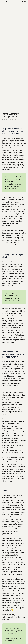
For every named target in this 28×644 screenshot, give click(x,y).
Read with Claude (13, 119)
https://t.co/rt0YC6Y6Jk (11, 634)
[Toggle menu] (24, 2)
